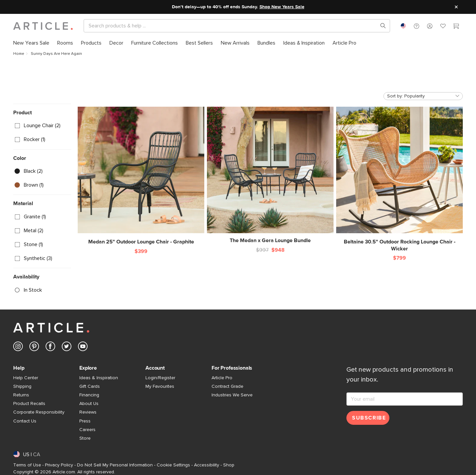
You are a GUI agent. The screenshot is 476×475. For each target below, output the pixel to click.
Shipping (22, 386)
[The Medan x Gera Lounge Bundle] (270, 175)
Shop (229, 465)
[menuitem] (33, 43)
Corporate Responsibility (39, 412)
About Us (89, 404)
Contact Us (25, 421)
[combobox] (403, 26)
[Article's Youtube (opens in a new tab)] (83, 348)
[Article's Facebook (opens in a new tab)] (50, 348)
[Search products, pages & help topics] (380, 26)
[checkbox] (42, 126)
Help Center (26, 378)
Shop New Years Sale (282, 7)
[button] (416, 26)
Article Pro (222, 378)
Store (85, 438)
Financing (89, 395)
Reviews (88, 412)
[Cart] (456, 27)
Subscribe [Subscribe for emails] (369, 418)
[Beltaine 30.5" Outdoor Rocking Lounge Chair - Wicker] (399, 180)
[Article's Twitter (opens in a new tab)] (67, 348)
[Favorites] (443, 27)
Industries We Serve (232, 395)
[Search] (232, 26)
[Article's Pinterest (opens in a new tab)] (34, 348)
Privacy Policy (59, 465)
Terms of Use (27, 465)
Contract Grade (227, 386)
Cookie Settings (173, 465)
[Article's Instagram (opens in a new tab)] (18, 348)
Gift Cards (90, 386)
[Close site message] (456, 7)
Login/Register (160, 378)
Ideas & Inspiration (99, 378)
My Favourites (160, 386)
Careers (87, 430)
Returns (21, 395)
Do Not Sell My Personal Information (115, 465)
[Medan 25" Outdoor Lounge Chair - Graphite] (141, 176)
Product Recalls (29, 404)
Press (85, 421)
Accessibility (207, 465)
